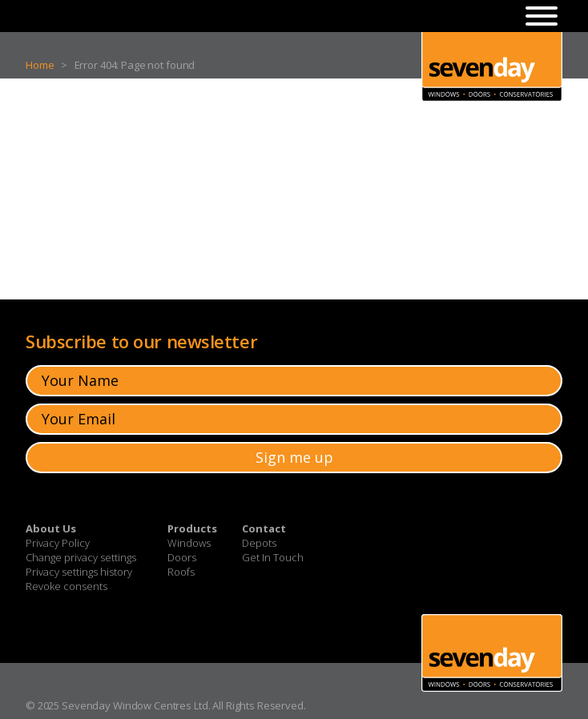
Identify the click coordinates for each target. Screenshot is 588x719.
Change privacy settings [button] (81, 557)
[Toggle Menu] (542, 16)
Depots (259, 543)
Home (40, 65)
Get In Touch (273, 557)
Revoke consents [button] (66, 586)
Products (192, 528)
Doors (182, 557)
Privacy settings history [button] (79, 572)
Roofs (181, 572)
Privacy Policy (58, 543)
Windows (189, 543)
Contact (264, 528)
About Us (51, 528)
